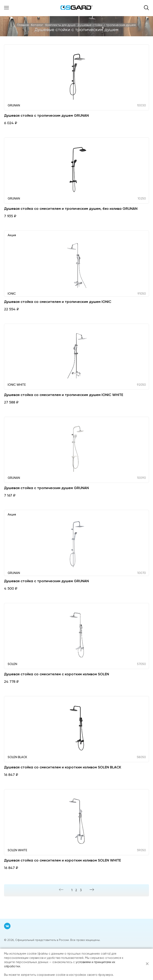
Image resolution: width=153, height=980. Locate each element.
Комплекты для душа (60, 25)
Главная (23, 25)
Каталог (37, 25)
